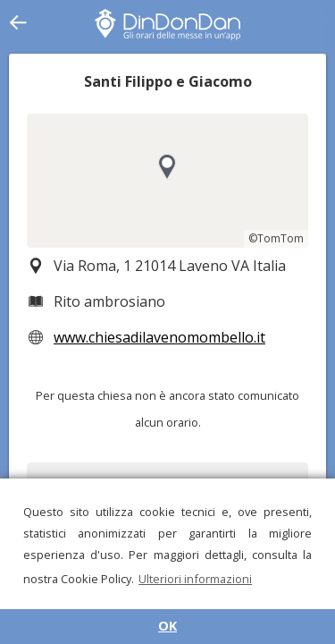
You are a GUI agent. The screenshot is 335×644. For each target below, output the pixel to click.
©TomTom (276, 238)
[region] (167, 181)
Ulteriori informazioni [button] (195, 579)
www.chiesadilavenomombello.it (159, 337)
